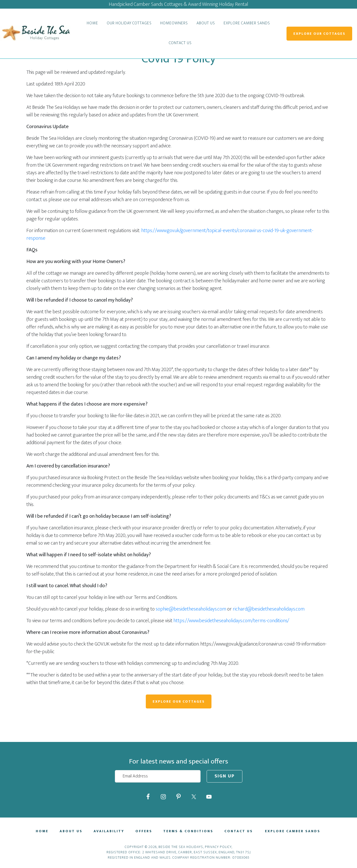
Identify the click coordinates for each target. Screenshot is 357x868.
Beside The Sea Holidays (35, 33)
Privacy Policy (218, 850)
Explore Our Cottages (319, 34)
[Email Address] (158, 776)
